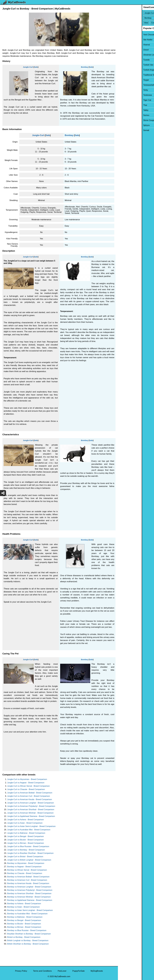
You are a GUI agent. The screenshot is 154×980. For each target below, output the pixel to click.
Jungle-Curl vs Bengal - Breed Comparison (26, 836)
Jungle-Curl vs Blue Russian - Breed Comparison (28, 846)
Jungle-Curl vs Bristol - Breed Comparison (25, 857)
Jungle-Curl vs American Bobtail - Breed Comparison (30, 793)
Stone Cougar (125, 120)
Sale (36, 67)
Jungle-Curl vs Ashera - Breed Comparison (26, 820)
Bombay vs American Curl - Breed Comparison (27, 880)
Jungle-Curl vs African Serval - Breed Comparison (28, 786)
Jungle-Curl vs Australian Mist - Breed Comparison (29, 830)
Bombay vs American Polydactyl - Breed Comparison (30, 890)
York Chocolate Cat (128, 35)
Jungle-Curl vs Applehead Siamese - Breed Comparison (31, 816)
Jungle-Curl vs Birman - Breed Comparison (26, 843)
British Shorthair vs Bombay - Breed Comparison (28, 944)
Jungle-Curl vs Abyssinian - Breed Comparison (27, 779)
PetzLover (62, 971)
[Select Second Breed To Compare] (136, 18)
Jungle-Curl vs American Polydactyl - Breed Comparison (31, 806)
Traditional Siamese (128, 75)
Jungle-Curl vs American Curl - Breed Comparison (29, 796)
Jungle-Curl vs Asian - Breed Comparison (25, 823)
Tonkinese (124, 95)
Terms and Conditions (42, 971)
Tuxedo (123, 60)
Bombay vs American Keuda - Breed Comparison (28, 883)
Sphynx (123, 125)
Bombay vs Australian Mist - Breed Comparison (27, 914)
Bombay (85, 67)
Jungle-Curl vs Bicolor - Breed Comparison (25, 840)
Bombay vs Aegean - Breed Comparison (24, 867)
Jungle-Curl (28, 67)
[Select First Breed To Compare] (136, 13)
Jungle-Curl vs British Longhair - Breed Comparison (29, 860)
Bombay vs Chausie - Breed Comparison (25, 873)
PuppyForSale (79, 971)
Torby (122, 90)
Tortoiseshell (125, 85)
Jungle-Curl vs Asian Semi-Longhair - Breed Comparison (31, 826)
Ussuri (122, 50)
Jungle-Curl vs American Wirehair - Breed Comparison (30, 813)
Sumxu (122, 115)
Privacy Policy (21, 971)
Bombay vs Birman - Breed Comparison (24, 927)
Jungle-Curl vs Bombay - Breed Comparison (26, 850)
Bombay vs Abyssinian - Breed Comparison (26, 863)
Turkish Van (125, 65)
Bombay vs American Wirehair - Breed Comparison (29, 897)
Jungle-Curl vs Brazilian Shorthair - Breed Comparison (30, 853)
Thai (121, 105)
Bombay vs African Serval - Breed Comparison (27, 870)
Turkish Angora (126, 70)
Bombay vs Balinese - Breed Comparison (25, 917)
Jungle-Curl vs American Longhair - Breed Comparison (31, 803)
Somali (122, 130)
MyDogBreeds (97, 971)
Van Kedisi (124, 40)
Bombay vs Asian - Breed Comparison (23, 907)
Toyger (122, 80)
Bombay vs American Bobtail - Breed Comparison (28, 877)
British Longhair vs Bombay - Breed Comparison (28, 940)
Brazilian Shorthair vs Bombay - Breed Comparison (29, 934)
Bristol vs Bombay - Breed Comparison (24, 937)
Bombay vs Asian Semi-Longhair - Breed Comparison (30, 910)
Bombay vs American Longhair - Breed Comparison (29, 887)
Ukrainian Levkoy (127, 55)
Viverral (123, 45)
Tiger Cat (123, 100)
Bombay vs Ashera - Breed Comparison (24, 904)
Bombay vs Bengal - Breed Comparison (24, 920)
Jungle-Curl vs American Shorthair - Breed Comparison (31, 810)
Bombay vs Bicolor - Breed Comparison (24, 924)
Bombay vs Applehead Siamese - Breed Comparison (30, 900)
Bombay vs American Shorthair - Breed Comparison (29, 893)
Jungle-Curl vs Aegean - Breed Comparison (26, 783)
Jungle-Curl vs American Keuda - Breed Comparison (30, 799)
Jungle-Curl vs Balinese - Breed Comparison (26, 833)
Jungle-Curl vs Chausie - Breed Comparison (26, 789)
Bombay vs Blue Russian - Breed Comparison (27, 930)
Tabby (122, 110)
